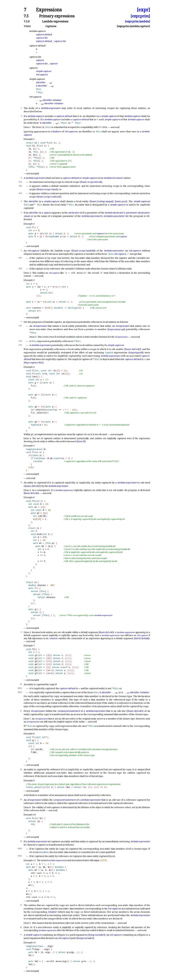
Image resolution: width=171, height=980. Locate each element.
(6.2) (20, 268)
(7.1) (20, 326)
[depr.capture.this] (33, 362)
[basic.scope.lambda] (83, 251)
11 (21, 711)
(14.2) (20, 856)
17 (21, 935)
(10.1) (20, 688)
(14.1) (20, 848)
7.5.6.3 (27, 26)
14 (21, 841)
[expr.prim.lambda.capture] (133, 26)
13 (21, 800)
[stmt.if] (81, 441)
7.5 (26, 16)
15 (21, 905)
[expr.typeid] (136, 352)
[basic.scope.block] (91, 182)
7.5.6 (27, 21)
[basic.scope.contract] (49, 197)
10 (21, 684)
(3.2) (20, 186)
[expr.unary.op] (116, 329)
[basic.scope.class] (47, 189)
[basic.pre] (121, 201)
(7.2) (20, 341)
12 (21, 769)
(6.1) (20, 258)
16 (21, 927)
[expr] (143, 10)
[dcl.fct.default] (142, 638)
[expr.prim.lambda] (137, 21)
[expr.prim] (140, 16)
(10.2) (20, 692)
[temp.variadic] (96, 935)
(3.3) (20, 193)
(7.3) (20, 345)
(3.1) (20, 182)
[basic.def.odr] (133, 349)
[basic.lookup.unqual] (102, 201)
